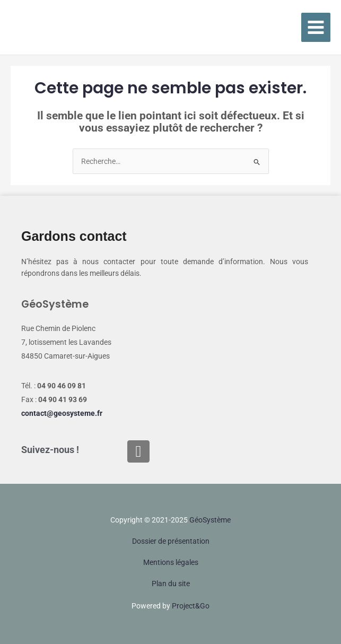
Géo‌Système (210, 520)
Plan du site (171, 584)
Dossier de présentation (171, 541)
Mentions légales (171, 562)
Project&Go (191, 606)
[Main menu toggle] (316, 28)
